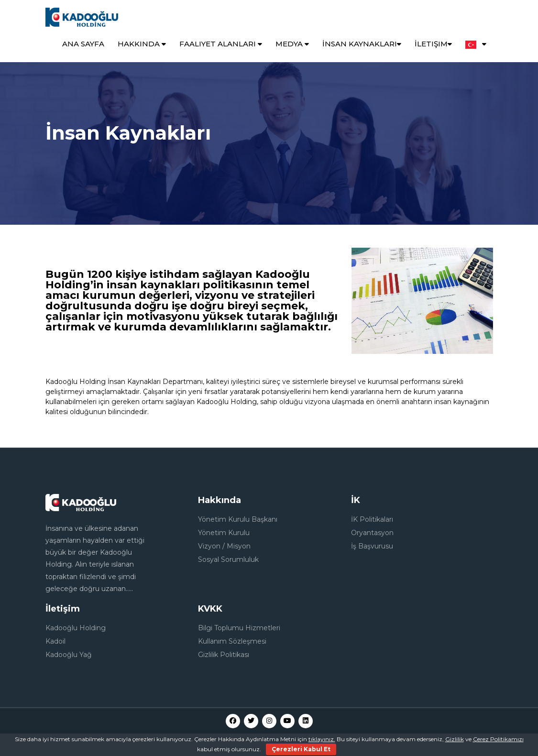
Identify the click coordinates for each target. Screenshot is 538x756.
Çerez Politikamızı (498, 739)
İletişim (433, 44)
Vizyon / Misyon (224, 546)
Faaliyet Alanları (221, 44)
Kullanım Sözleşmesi (232, 641)
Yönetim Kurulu (224, 533)
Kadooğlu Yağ (69, 655)
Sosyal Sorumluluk (228, 559)
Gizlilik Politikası (224, 655)
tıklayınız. (322, 739)
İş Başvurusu (372, 546)
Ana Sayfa (83, 44)
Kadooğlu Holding (76, 628)
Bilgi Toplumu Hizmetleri (239, 628)
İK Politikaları (372, 519)
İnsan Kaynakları (362, 44)
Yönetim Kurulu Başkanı (238, 519)
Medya (292, 44)
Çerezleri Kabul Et (301, 749)
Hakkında (142, 44)
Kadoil (55, 641)
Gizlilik (455, 739)
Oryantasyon (372, 533)
